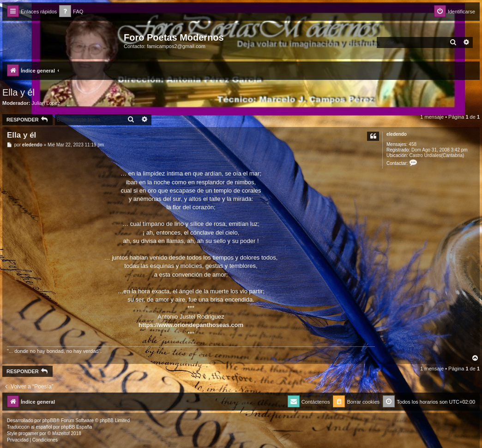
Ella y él (18, 92)
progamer (28, 433)
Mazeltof (61, 433)
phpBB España (76, 427)
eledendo (397, 134)
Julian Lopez (46, 103)
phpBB (49, 421)
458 (413, 144)
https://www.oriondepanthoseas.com (191, 325)
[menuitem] (71, 12)
